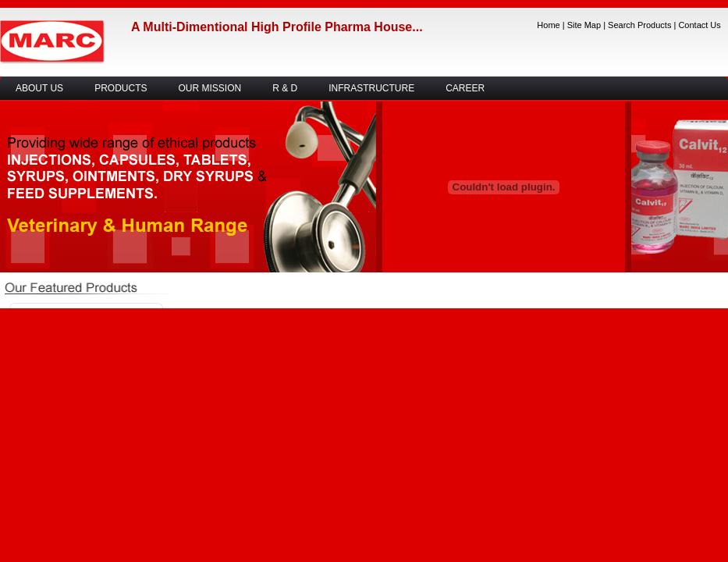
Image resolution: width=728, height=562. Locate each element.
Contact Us (699, 25)
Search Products (639, 25)
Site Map (584, 25)
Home (548, 25)
